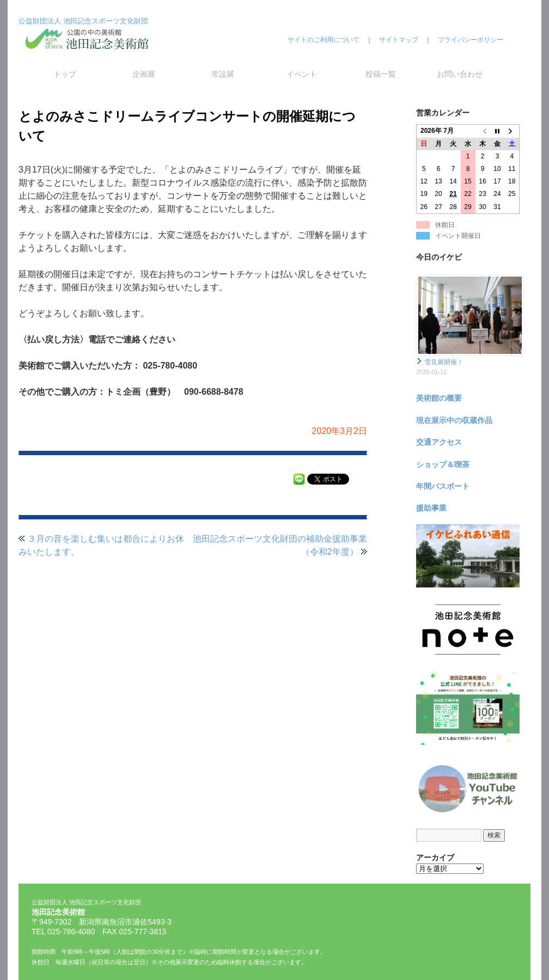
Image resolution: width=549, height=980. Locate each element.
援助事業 (431, 508)
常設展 (223, 74)
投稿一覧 (381, 74)
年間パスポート (443, 486)
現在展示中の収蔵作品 (454, 420)
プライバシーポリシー (471, 40)
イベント (302, 74)
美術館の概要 (439, 398)
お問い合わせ (460, 74)
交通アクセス (439, 442)
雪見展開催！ (444, 362)
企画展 (144, 74)
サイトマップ (399, 40)
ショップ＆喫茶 (443, 464)
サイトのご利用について (324, 40)
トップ (65, 74)
